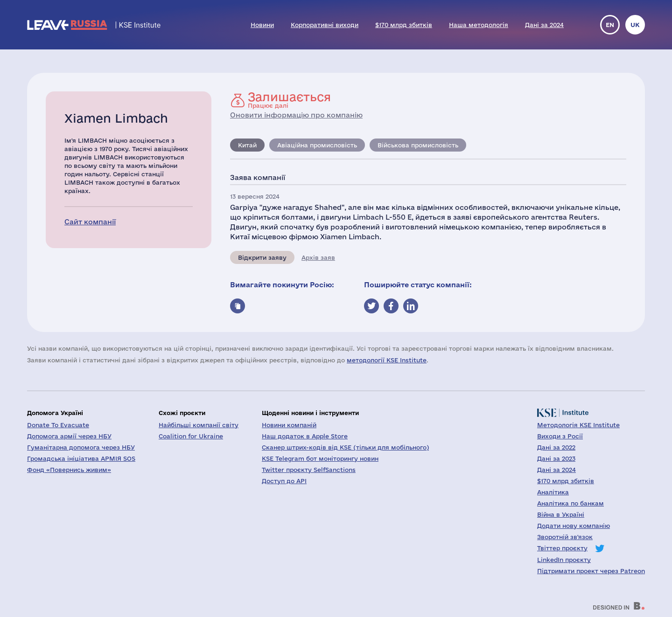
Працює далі (289, 100)
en (610, 25)
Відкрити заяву (262, 257)
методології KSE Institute (387, 360)
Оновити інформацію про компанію (296, 115)
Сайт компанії (90, 222)
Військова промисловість (418, 145)
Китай (247, 145)
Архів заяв (318, 257)
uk (635, 25)
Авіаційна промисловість (317, 145)
